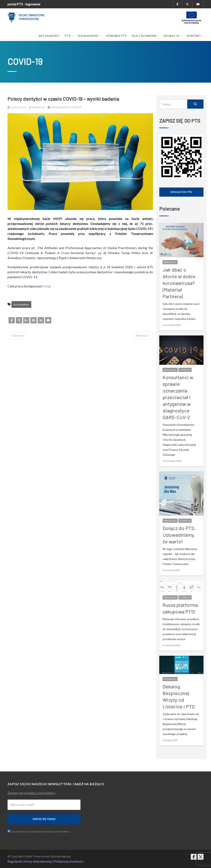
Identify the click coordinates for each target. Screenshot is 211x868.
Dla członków (145, 36)
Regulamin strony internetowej (29, 861)
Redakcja (39, 107)
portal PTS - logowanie (24, 4)
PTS (69, 36)
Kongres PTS (117, 36)
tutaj (47, 286)
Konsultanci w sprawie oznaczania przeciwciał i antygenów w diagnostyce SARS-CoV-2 (178, 397)
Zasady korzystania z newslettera (31, 793)
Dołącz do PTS (181, 192)
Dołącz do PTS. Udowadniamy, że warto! (179, 535)
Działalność (90, 36)
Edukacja (173, 36)
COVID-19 (76, 107)
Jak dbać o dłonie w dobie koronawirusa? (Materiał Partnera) (179, 283)
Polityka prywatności (69, 861)
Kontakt (195, 36)
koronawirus (21, 304)
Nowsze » (143, 335)
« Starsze (17, 335)
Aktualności (49, 36)
